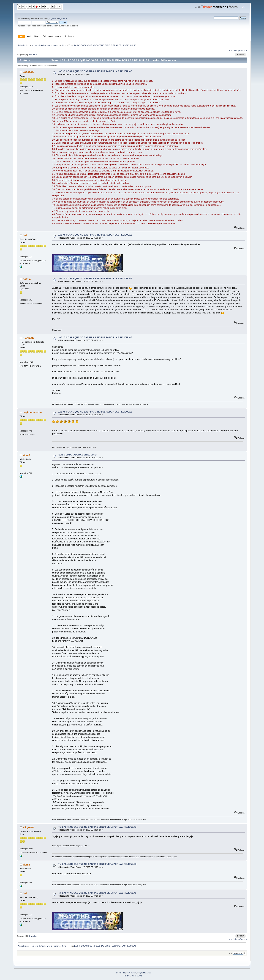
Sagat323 (28, 72)
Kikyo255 (28, 827)
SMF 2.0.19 (120, 973)
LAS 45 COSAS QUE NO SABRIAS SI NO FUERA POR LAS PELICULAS (95, 71)
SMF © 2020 (131, 973)
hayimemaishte (32, 412)
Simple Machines (144, 973)
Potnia (27, 279)
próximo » (242, 51)
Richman (28, 338)
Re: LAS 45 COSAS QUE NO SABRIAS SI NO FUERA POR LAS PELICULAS (97, 827)
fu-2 (25, 235)
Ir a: (231, 953)
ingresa (53, 18)
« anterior (233, 51)
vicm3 (26, 455)
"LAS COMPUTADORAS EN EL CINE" (77, 455)
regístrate (62, 18)
